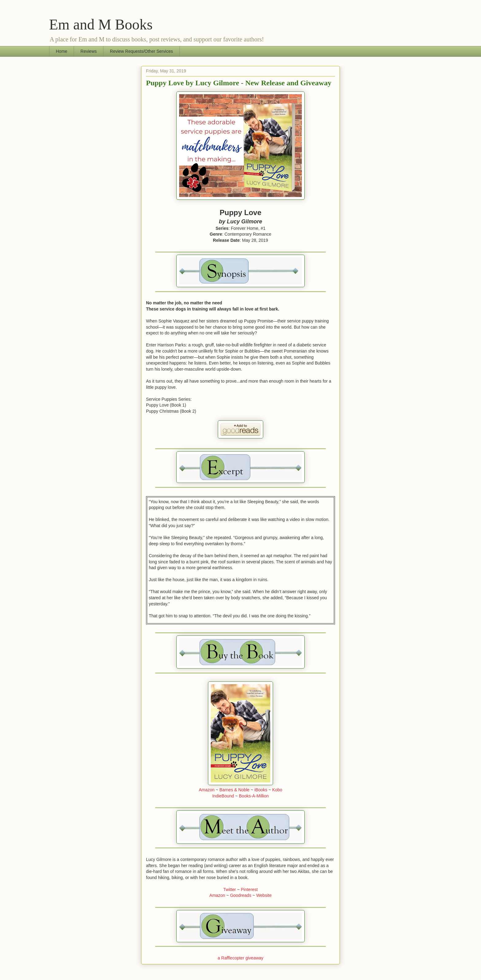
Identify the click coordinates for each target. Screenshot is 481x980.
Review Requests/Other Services (141, 51)
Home (62, 51)
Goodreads (241, 895)
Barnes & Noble (234, 790)
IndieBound (223, 796)
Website (264, 895)
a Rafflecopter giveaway (240, 958)
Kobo (277, 790)
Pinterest (249, 889)
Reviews (89, 51)
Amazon (207, 790)
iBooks (261, 790)
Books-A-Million (254, 796)
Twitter (230, 889)
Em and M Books (101, 24)
